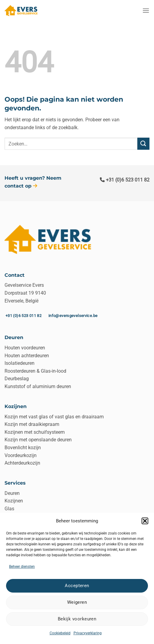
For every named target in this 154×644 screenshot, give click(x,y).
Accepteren (77, 586)
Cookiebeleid (60, 633)
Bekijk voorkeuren (77, 619)
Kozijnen (14, 501)
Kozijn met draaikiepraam (32, 424)
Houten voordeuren (25, 348)
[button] (145, 521)
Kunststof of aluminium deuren (38, 386)
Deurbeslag (17, 379)
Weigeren (77, 602)
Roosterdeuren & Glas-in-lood (35, 371)
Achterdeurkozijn (22, 463)
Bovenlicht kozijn (23, 448)
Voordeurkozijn (21, 455)
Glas (9, 509)
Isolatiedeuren (20, 363)
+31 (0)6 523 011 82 (125, 180)
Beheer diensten (22, 567)
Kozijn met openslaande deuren (38, 440)
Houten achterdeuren (27, 356)
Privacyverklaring (88, 633)
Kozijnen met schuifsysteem (35, 432)
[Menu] (146, 10)
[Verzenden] (143, 144)
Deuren (12, 493)
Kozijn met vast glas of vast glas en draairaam (54, 417)
